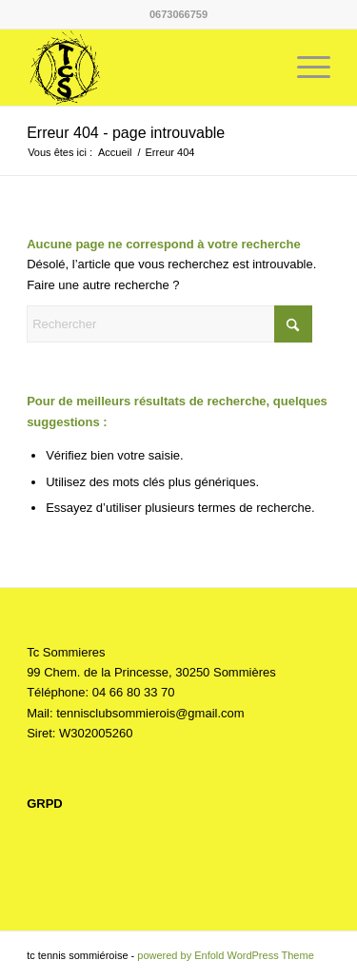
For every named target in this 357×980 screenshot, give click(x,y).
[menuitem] (304, 68)
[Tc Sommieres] (148, 68)
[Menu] (304, 68)
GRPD (45, 804)
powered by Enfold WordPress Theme (225, 955)
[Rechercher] (169, 324)
